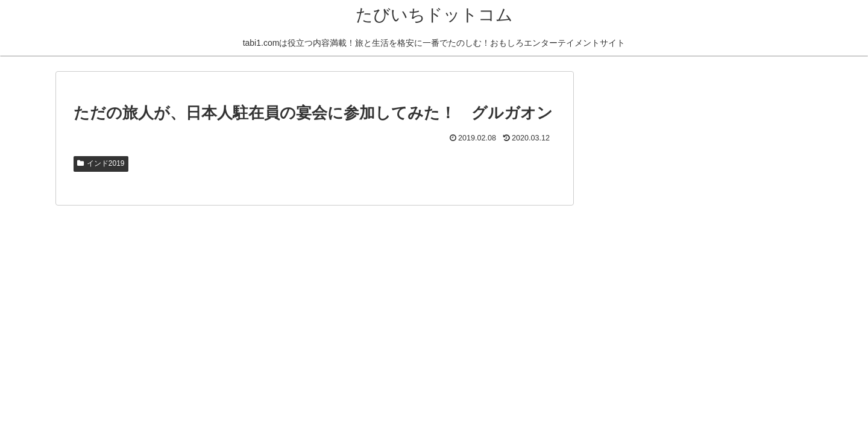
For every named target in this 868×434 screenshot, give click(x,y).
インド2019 (101, 163)
